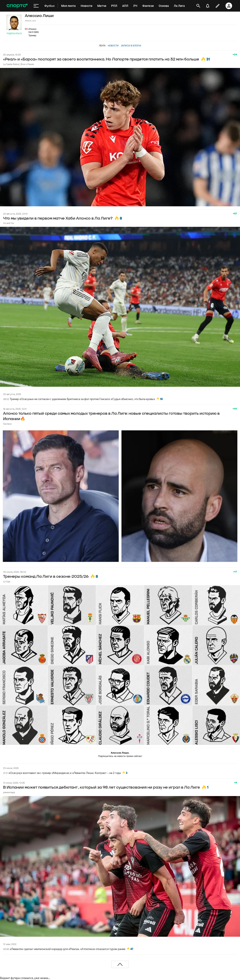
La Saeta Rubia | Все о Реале (18, 64)
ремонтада (9, 792)
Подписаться (14, 33)
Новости (113, 46)
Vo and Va (8, 223)
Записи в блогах (131, 46)
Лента (102, 46)
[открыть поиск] (198, 6)
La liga (7, 581)
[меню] (36, 6)
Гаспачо (7, 424)
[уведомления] (208, 6)
